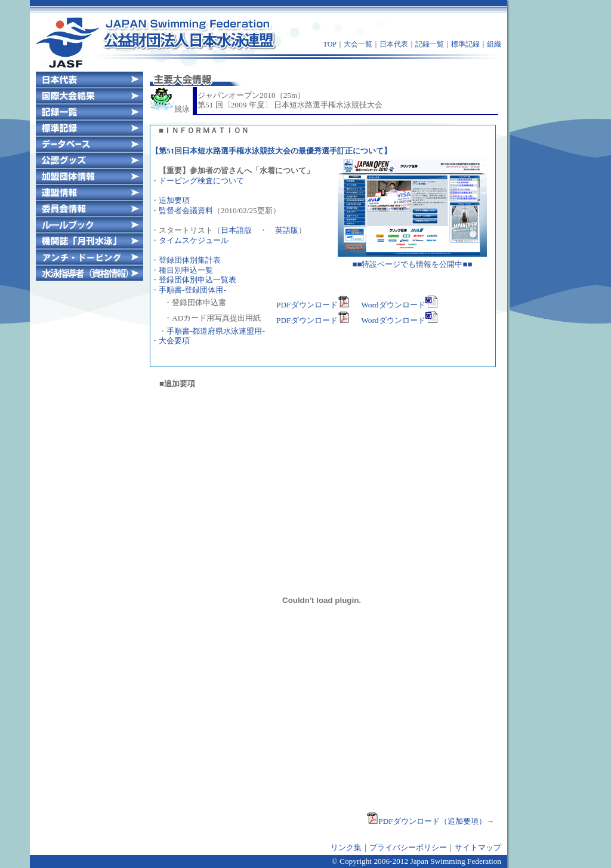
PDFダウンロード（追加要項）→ (430, 821)
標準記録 (465, 44)
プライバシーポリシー (408, 847)
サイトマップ (478, 847)
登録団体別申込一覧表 (198, 280)
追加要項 (174, 200)
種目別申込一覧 (186, 270)
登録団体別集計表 (190, 260)
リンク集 (346, 847)
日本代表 (394, 44)
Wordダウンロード (399, 305)
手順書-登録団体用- (192, 290)
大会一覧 (358, 44)
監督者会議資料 (186, 210)
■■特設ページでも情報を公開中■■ (412, 261)
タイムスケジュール (194, 240)
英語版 (287, 230)
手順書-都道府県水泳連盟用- (216, 331)
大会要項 (174, 341)
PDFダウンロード (313, 305)
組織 (494, 44)
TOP (330, 44)
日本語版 (236, 230)
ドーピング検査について (201, 181)
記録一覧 (430, 44)
